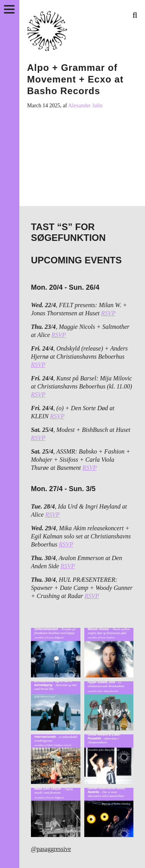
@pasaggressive (51, 849)
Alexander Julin (85, 106)
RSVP (108, 313)
